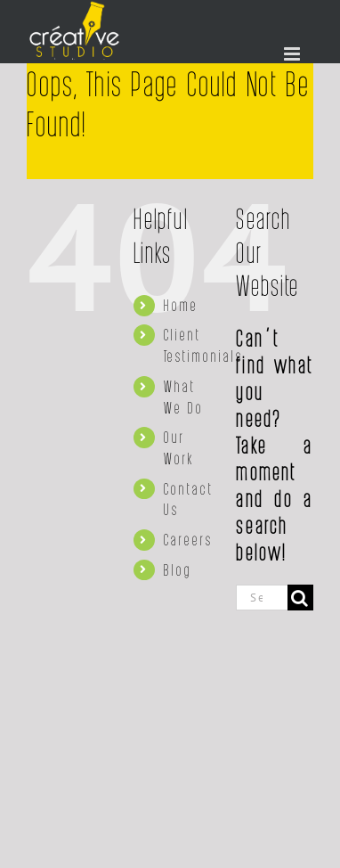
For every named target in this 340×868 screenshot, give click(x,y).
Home (181, 305)
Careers (188, 539)
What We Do (184, 397)
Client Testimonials (203, 345)
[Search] (300, 598)
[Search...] (262, 598)
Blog (178, 569)
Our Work (179, 447)
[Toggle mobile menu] (294, 54)
